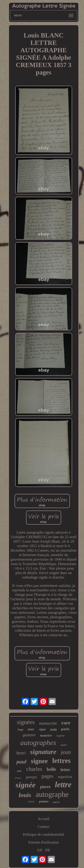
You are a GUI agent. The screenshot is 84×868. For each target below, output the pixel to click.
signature (43, 752)
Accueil (44, 819)
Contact (44, 827)
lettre (63, 785)
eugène (60, 735)
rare (66, 723)
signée (26, 785)
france (18, 778)
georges (32, 777)
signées (26, 722)
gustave (29, 735)
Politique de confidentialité (43, 834)
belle (51, 769)
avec (31, 729)
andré (64, 745)
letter (65, 770)
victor (31, 801)
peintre (44, 801)
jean (66, 752)
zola (53, 729)
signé (42, 729)
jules (19, 771)
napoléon (65, 777)
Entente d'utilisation (44, 842)
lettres (61, 761)
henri (21, 753)
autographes (38, 743)
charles (34, 769)
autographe (52, 794)
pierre (45, 787)
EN (40, 850)
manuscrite (48, 723)
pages (47, 776)
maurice (46, 735)
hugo (20, 730)
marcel (56, 802)
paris (65, 729)
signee (39, 761)
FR (48, 850)
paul (22, 762)
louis (25, 795)
